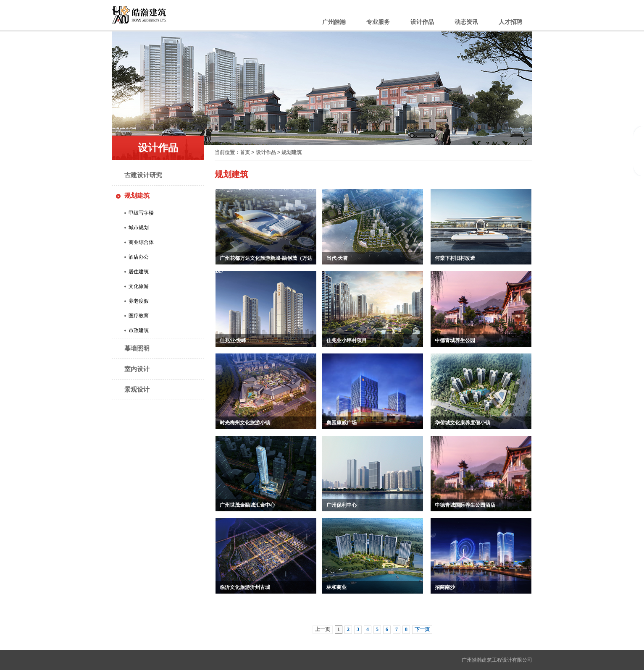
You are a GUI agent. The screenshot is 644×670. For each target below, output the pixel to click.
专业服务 (378, 22)
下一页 (422, 629)
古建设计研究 (143, 175)
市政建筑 (139, 330)
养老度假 (139, 301)
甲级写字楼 (141, 213)
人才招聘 (510, 22)
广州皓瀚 (334, 22)
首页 (245, 152)
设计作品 (422, 22)
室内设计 (137, 369)
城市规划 (139, 228)
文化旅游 (139, 286)
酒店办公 (139, 257)
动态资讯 (466, 22)
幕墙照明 (137, 348)
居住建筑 (139, 272)
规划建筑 (137, 195)
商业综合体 (141, 242)
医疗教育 (139, 316)
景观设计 (137, 389)
